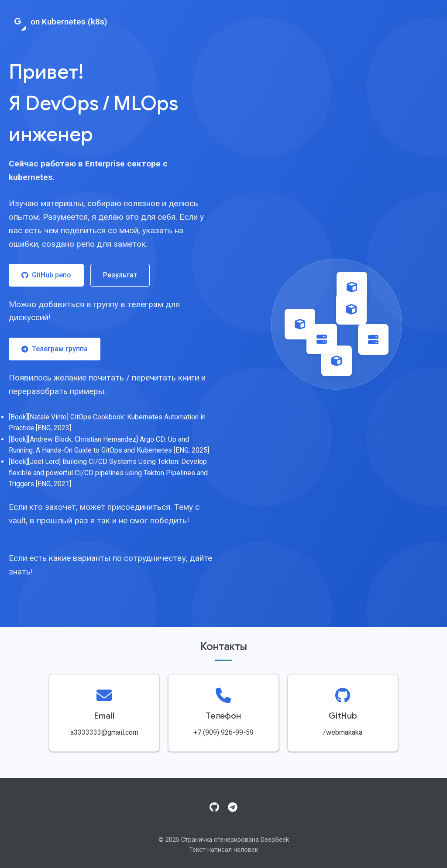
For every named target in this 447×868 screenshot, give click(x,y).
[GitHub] (214, 808)
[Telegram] (233, 808)
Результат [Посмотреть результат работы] (120, 275)
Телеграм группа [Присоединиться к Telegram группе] (55, 349)
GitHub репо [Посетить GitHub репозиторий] (46, 275)
